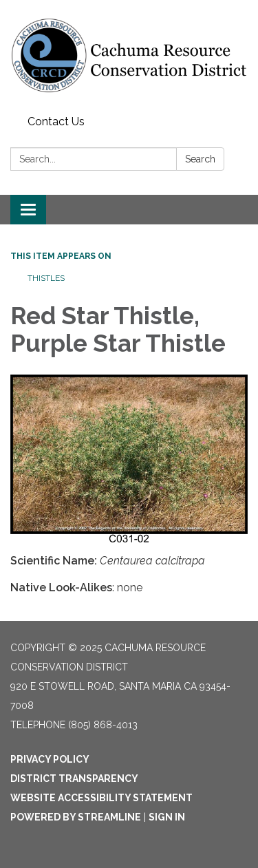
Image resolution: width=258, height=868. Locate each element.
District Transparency (74, 779)
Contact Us (56, 121)
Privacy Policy (50, 759)
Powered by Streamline (76, 817)
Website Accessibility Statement (101, 798)
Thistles (46, 278)
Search (200, 159)
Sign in (167, 817)
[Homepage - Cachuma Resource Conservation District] (129, 55)
